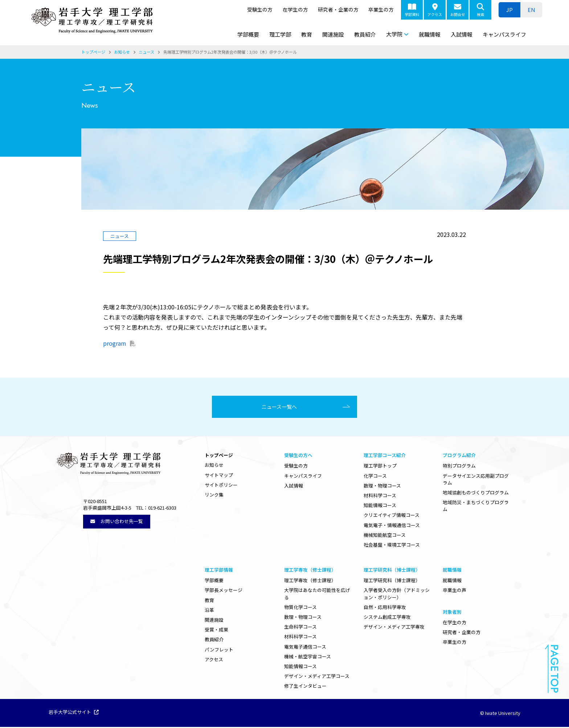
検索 (480, 10)
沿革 (209, 611)
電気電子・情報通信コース (392, 526)
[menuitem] (531, 10)
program (115, 343)
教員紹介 (365, 34)
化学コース (375, 477)
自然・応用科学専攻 (385, 608)
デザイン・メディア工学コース (317, 677)
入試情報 (462, 34)
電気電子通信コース (305, 648)
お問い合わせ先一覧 (117, 522)
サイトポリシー (221, 486)
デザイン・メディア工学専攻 (394, 628)
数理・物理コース (382, 487)
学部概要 (248, 34)
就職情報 (430, 34)
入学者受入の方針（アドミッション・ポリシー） (397, 595)
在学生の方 (295, 9)
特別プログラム (459, 467)
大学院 (394, 34)
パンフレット (219, 651)
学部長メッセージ (224, 591)
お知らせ (214, 466)
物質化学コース (300, 608)
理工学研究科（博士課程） (392, 581)
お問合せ (458, 10)
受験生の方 (260, 9)
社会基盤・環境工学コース (392, 546)
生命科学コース (300, 628)
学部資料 (412, 10)
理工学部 (280, 34)
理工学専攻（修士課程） (310, 581)
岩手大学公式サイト (74, 713)
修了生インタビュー (305, 687)
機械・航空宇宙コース (308, 657)
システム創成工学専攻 (387, 618)
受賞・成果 (216, 631)
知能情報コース (380, 506)
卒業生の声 (455, 591)
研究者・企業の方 (338, 9)
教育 (307, 34)
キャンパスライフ (504, 34)
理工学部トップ (380, 467)
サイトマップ (219, 476)
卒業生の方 (381, 9)
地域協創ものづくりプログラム (476, 493)
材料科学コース (380, 496)
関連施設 (333, 34)
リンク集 (214, 496)
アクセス (435, 10)
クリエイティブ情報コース (392, 516)
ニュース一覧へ (282, 407)
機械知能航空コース (385, 536)
